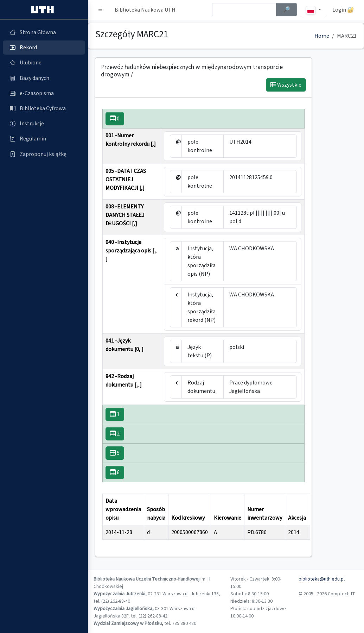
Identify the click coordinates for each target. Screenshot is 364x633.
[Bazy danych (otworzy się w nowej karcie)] (44, 78)
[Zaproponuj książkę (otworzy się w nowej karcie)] (44, 154)
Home (322, 36)
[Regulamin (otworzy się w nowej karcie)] (44, 139)
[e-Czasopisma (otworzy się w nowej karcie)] (44, 93)
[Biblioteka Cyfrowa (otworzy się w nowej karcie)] (44, 108)
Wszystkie (286, 85)
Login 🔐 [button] (343, 10)
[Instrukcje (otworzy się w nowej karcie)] (44, 124)
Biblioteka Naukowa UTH (145, 10)
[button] (101, 10)
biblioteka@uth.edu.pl (322, 579)
